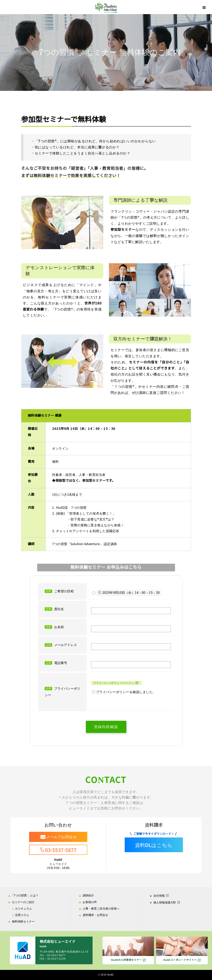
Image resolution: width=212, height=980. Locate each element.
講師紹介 (88, 896)
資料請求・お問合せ (95, 915)
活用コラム (22, 915)
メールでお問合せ (61, 837)
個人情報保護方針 (165, 903)
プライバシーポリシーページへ (114, 683)
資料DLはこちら (154, 845)
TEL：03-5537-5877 (52, 955)
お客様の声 (90, 902)
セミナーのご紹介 (23, 902)
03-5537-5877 (61, 850)
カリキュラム (23, 909)
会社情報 (159, 896)
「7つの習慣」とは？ (25, 896)
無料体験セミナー (23, 922)
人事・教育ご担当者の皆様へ (101, 909)
